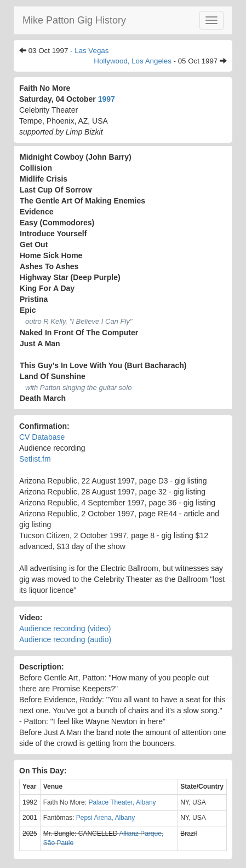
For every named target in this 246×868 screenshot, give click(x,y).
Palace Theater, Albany (122, 802)
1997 (107, 99)
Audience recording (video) (65, 628)
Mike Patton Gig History (74, 20)
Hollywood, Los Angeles (133, 61)
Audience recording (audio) (65, 639)
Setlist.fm (35, 459)
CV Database (42, 437)
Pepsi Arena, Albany (105, 818)
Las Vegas (91, 51)
